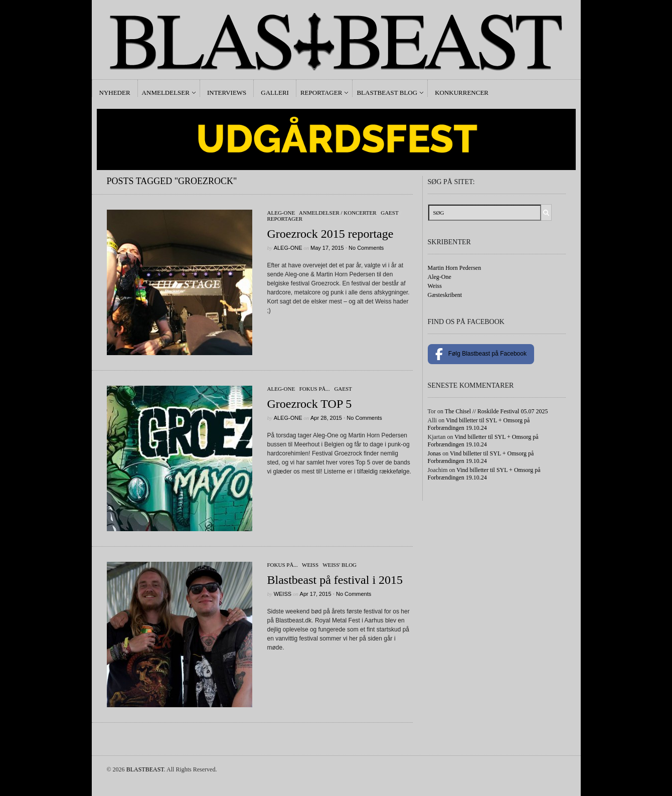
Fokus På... (315, 389)
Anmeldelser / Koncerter (338, 213)
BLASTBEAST (145, 769)
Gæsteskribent (445, 295)
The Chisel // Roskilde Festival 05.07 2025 (496, 411)
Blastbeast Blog (387, 93)
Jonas (435, 453)
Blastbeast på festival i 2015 (335, 580)
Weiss (310, 565)
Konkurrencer (462, 93)
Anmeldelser (166, 93)
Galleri (275, 93)
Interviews (227, 93)
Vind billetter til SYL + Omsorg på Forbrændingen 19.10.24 (479, 424)
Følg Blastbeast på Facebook (481, 354)
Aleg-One (281, 213)
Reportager (321, 93)
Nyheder (115, 93)
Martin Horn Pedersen (455, 268)
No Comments (366, 248)
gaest (389, 213)
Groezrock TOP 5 (310, 404)
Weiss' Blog (340, 565)
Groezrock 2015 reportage (330, 234)
